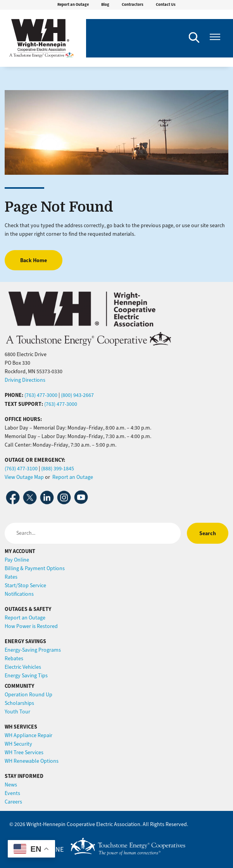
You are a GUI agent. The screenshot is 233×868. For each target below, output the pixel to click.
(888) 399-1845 (58, 469)
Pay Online (17, 560)
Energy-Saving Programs (33, 650)
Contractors (133, 4)
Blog (105, 4)
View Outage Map (24, 477)
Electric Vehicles (23, 667)
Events (12, 793)
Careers (13, 802)
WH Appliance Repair (28, 735)
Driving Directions (25, 380)
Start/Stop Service (25, 585)
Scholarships (19, 703)
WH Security (18, 744)
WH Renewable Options (32, 761)
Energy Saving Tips (26, 676)
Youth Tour (17, 712)
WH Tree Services (24, 752)
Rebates (14, 658)
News (11, 785)
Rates (11, 577)
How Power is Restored (31, 626)
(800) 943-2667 (77, 395)
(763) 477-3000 (41, 395)
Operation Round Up (28, 695)
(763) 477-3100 (21, 469)
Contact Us (166, 4)
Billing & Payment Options (35, 568)
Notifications (19, 594)
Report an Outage (73, 4)
